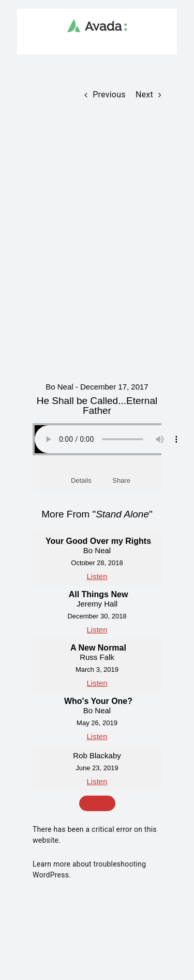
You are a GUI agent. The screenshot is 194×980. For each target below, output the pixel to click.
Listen (97, 576)
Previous (109, 95)
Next (144, 95)
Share (121, 480)
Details (81, 480)
